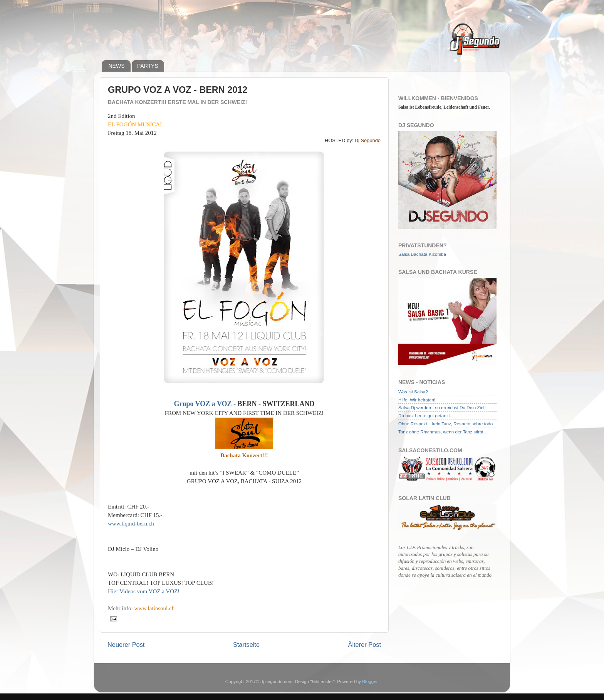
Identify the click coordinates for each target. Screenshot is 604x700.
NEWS (117, 66)
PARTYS (148, 66)
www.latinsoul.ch (154, 608)
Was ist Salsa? (413, 392)
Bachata (419, 254)
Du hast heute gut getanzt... (426, 415)
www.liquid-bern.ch (131, 524)
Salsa (404, 254)
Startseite (246, 645)
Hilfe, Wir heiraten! (417, 400)
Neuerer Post (126, 645)
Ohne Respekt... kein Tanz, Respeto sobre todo (445, 424)
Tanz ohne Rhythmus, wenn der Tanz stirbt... (443, 432)
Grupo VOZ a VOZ (203, 404)
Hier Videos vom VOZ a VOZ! (144, 591)
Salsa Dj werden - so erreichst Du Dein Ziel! (442, 407)
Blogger (370, 681)
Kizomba (437, 254)
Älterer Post (365, 645)
